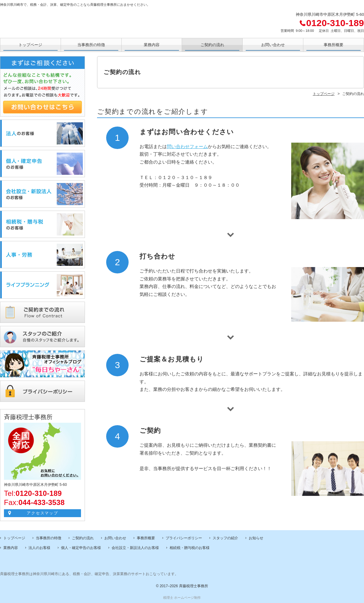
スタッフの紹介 (225, 538)
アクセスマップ (43, 513)
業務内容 (152, 45)
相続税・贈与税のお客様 (190, 548)
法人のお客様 (39, 548)
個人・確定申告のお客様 (81, 548)
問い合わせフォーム (187, 146)
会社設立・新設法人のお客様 (135, 548)
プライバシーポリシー (184, 538)
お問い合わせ (273, 45)
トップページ (30, 45)
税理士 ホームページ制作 (182, 598)
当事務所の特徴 (91, 45)
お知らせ (256, 538)
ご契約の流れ (212, 45)
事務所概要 (334, 45)
